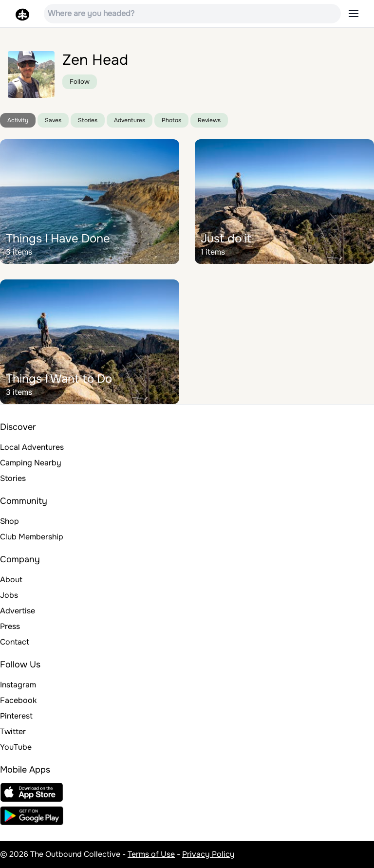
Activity (18, 120)
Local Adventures (32, 447)
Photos (171, 120)
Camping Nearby (31, 463)
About (11, 580)
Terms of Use (151, 854)
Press (10, 626)
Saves (53, 120)
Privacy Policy (208, 854)
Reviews (209, 120)
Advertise (18, 611)
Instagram (18, 685)
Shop (9, 521)
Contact (15, 642)
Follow (80, 82)
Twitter (13, 731)
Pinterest (16, 716)
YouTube (16, 747)
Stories (88, 120)
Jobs (9, 595)
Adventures (130, 120)
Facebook (18, 700)
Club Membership (32, 537)
